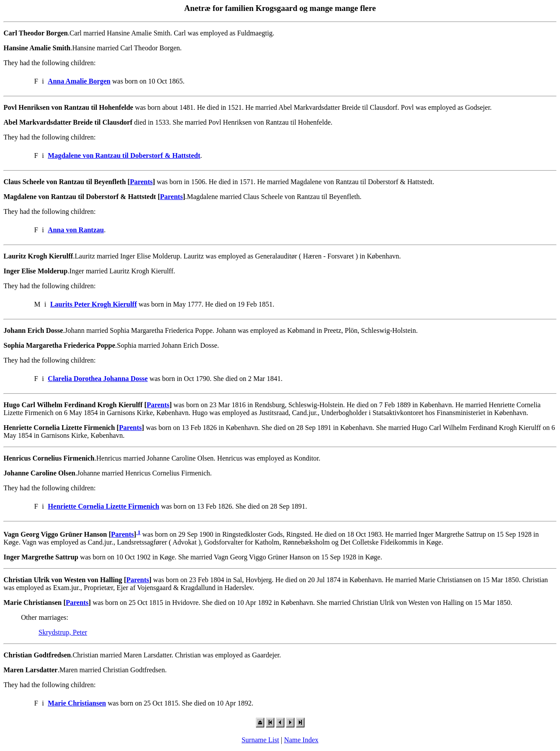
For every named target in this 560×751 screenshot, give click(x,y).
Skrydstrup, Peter (63, 632)
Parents (141, 182)
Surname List (260, 740)
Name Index (301, 740)
